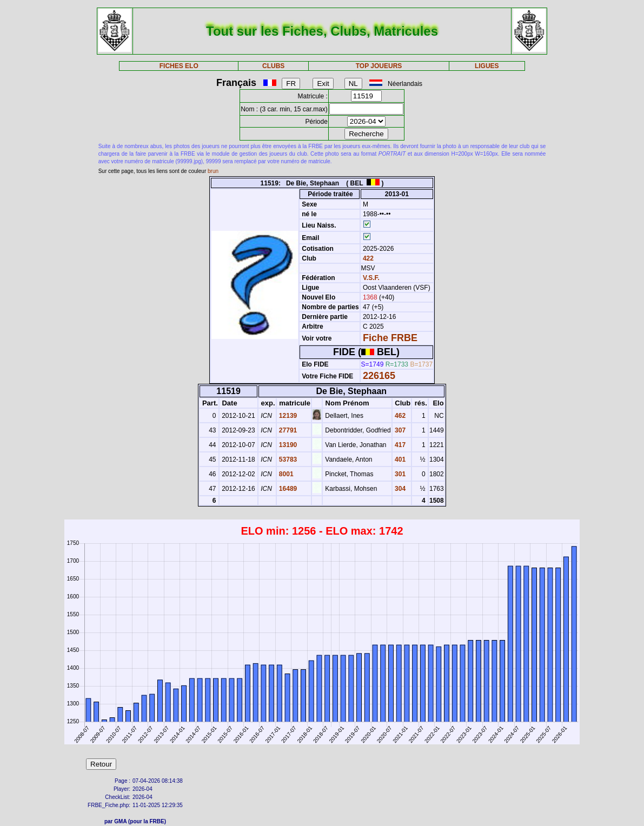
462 (399, 416)
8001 (286, 474)
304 (399, 489)
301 (399, 474)
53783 (287, 459)
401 (399, 459)
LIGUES (487, 66)
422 (367, 258)
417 (399, 445)
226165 (379, 376)
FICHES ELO (179, 66)
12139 (287, 416)
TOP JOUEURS (379, 66)
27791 (287, 430)
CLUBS (273, 66)
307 (399, 430)
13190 (287, 445)
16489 (287, 489)
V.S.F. (371, 278)
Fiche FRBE (390, 338)
